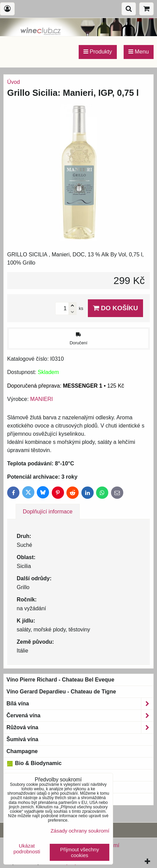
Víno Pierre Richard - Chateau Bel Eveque (60, 680)
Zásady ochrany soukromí (80, 831)
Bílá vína (80, 704)
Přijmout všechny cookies (80, 852)
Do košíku (115, 308)
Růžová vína (80, 728)
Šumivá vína (22, 739)
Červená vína (80, 716)
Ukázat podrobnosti (27, 849)
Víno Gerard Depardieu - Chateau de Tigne (61, 692)
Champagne (22, 751)
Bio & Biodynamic (34, 763)
